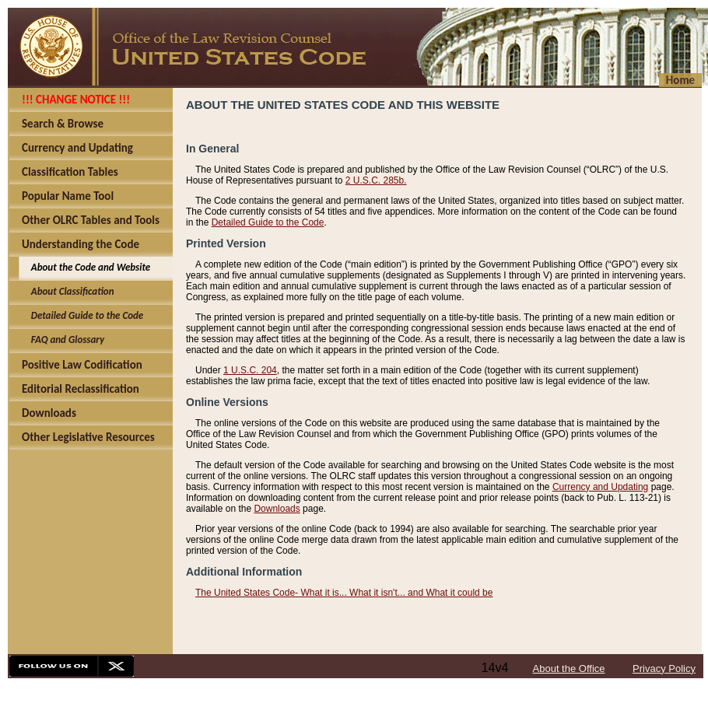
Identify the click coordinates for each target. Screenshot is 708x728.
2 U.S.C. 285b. (376, 180)
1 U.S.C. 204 (250, 370)
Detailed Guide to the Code (268, 222)
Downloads (277, 509)
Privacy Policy (664, 668)
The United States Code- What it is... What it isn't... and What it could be (344, 593)
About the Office (569, 668)
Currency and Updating (600, 487)
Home (680, 80)
